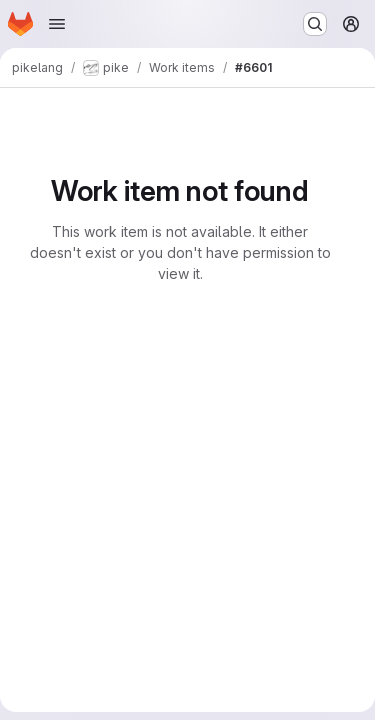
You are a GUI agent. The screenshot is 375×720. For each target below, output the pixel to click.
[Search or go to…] (315, 24)
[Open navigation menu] (57, 24)
